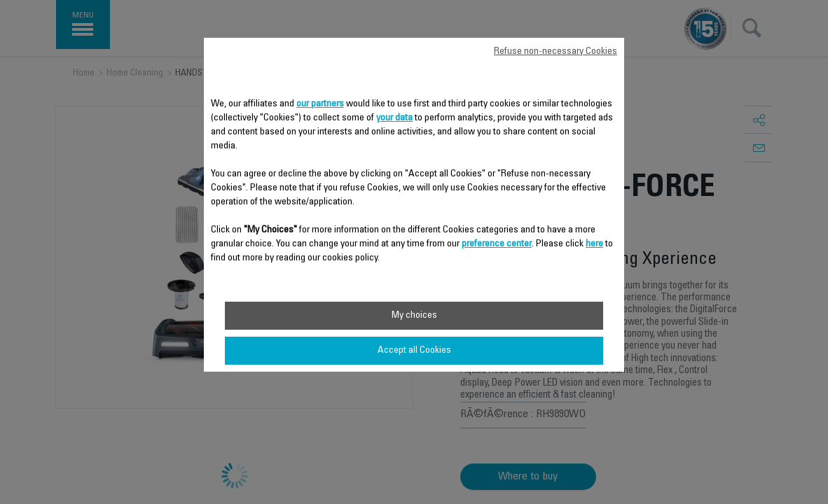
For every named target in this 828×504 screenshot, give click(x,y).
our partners (320, 104)
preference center (497, 244)
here (594, 244)
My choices (414, 316)
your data (394, 118)
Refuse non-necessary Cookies (556, 52)
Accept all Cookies (414, 351)
